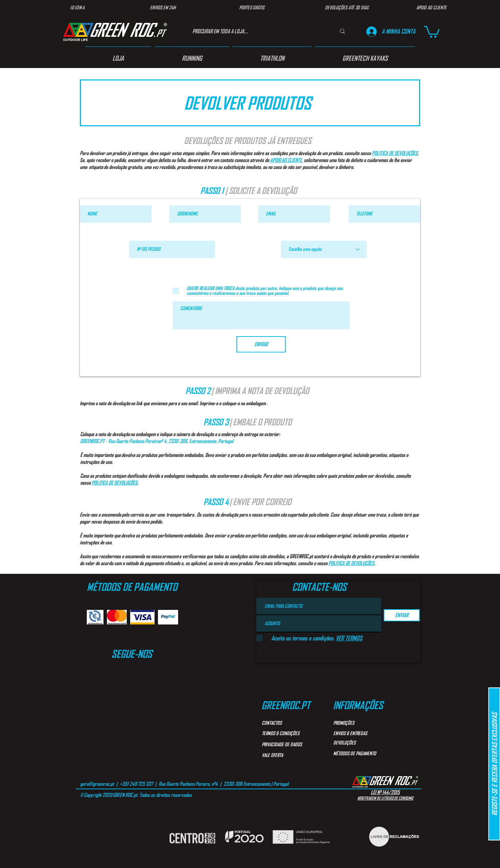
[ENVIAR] (261, 344)
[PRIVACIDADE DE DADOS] (291, 744)
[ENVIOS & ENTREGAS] (358, 733)
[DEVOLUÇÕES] (358, 743)
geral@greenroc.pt (97, 784)
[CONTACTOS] (287, 723)
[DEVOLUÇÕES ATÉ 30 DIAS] (347, 8)
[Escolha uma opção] (324, 249)
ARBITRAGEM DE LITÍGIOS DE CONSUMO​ (385, 798)
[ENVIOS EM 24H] (163, 8)
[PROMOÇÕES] (358, 723)
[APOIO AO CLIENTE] (431, 8)
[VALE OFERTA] (287, 755)
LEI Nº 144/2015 (385, 792)
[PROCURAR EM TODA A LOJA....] (257, 31)
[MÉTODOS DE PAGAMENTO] (364, 754)
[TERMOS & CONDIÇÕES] (289, 733)
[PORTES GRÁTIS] (252, 8)
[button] (432, 31)
